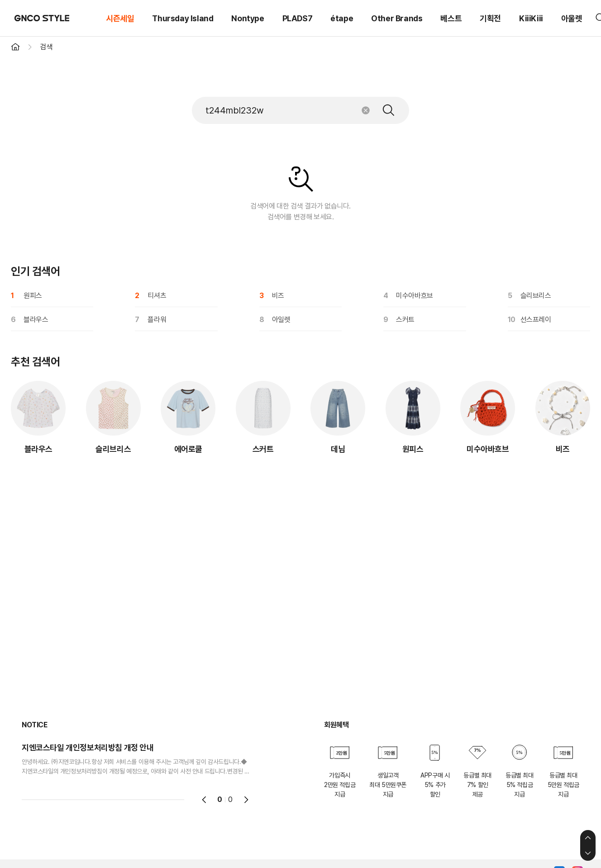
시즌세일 (120, 18)
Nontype (248, 18)
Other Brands (397, 18)
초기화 (366, 110)
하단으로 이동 (588, 853)
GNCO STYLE (42, 18)
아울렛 (572, 18)
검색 (389, 110)
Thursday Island (183, 18)
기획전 (490, 18)
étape (342, 18)
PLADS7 (298, 18)
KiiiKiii (531, 18)
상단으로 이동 (588, 838)
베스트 (451, 18)
